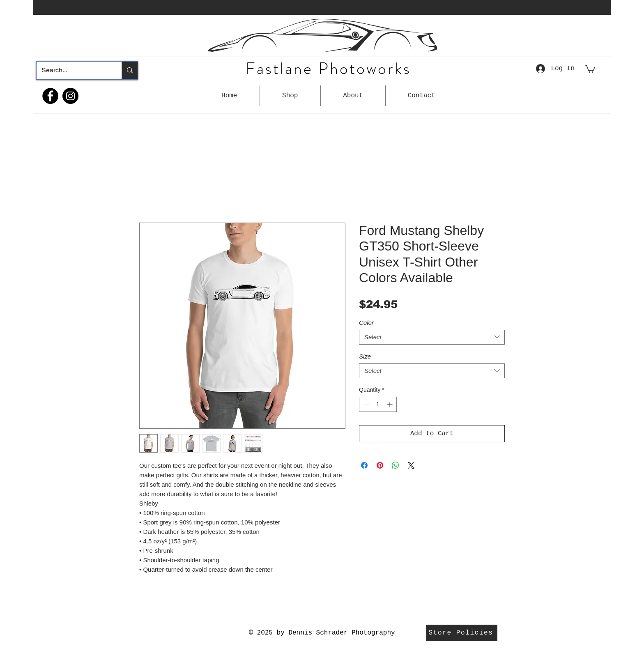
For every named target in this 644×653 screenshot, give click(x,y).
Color (366, 323)
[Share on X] (411, 465)
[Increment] (390, 404)
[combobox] (432, 337)
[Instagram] (70, 96)
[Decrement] (365, 404)
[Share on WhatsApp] (396, 465)
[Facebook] (50, 96)
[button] (290, 96)
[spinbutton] (378, 404)
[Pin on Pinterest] (380, 465)
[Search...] (73, 70)
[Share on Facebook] (364, 465)
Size (365, 356)
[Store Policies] (462, 633)
